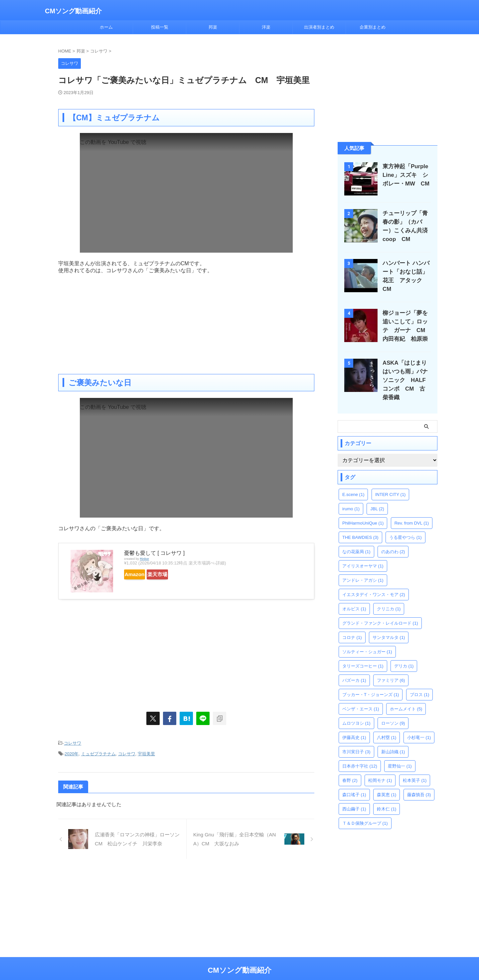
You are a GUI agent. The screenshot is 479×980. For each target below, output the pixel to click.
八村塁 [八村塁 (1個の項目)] (387, 726)
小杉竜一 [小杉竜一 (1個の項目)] (419, 726)
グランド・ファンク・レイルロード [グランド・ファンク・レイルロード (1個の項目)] (380, 612)
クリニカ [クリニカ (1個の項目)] (389, 597)
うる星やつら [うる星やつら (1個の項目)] (405, 526)
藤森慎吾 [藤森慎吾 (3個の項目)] (419, 783)
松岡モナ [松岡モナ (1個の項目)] (380, 769)
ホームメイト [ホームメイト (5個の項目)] (406, 697)
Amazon (141, 574)
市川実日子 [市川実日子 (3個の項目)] (356, 740)
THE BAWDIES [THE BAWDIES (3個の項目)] (360, 526)
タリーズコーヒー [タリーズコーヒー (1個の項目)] (363, 654)
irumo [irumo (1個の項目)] (351, 497)
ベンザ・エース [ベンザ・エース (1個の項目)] (361, 697)
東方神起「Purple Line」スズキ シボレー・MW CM (405, 175)
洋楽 (266, 27)
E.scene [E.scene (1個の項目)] (353, 483)
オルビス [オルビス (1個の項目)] (354, 597)
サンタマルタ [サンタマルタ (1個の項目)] (389, 626)
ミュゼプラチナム (98, 751)
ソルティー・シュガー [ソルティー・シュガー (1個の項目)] (367, 640)
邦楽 (213, 27)
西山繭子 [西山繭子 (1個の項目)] (354, 797)
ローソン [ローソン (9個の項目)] (393, 712)
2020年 (72, 751)
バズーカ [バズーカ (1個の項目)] (354, 669)
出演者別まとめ (319, 27)
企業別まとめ (373, 27)
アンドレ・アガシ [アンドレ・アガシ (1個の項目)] (363, 569)
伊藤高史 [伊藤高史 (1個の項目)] (354, 726)
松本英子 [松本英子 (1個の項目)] (415, 769)
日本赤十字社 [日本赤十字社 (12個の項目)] (360, 754)
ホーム (106, 27)
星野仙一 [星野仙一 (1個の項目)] (400, 754)
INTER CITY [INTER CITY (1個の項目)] (391, 483)
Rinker (144, 559)
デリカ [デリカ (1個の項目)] (404, 654)
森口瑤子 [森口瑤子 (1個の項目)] (354, 783)
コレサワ (73, 742)
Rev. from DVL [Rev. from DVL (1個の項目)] (412, 511)
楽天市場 (175, 574)
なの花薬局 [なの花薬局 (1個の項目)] (356, 540)
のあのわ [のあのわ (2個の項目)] (393, 540)
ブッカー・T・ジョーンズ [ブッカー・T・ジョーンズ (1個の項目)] (371, 683)
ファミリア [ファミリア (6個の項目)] (391, 669)
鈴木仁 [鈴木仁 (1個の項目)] (387, 797)
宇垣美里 (146, 751)
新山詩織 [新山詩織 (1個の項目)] (393, 740)
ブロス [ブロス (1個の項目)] (420, 683)
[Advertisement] (186, 321)
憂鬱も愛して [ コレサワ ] (154, 553)
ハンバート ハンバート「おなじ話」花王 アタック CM (407, 272)
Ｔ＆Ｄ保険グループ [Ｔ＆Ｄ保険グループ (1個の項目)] (365, 812)
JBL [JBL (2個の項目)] (377, 497)
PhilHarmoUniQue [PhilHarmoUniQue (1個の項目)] (363, 511)
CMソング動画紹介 (73, 11)
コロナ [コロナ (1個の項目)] (352, 626)
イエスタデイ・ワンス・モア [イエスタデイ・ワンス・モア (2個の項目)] (374, 583)
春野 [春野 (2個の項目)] (350, 769)
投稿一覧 (160, 27)
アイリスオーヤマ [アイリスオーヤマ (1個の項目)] (363, 554)
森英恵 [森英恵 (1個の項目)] (387, 783)
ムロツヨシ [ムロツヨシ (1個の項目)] (356, 712)
